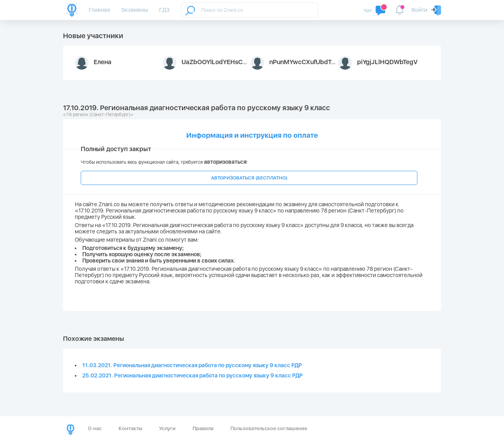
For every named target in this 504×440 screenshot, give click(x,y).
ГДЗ (164, 10)
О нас (95, 428)
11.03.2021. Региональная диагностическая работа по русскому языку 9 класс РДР (192, 365)
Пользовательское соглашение (269, 428)
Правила (203, 428)
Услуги (167, 428)
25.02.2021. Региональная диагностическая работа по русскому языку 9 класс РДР (193, 375)
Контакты (130, 428)
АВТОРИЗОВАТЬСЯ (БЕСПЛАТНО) (249, 178)
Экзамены (134, 10)
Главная (99, 10)
